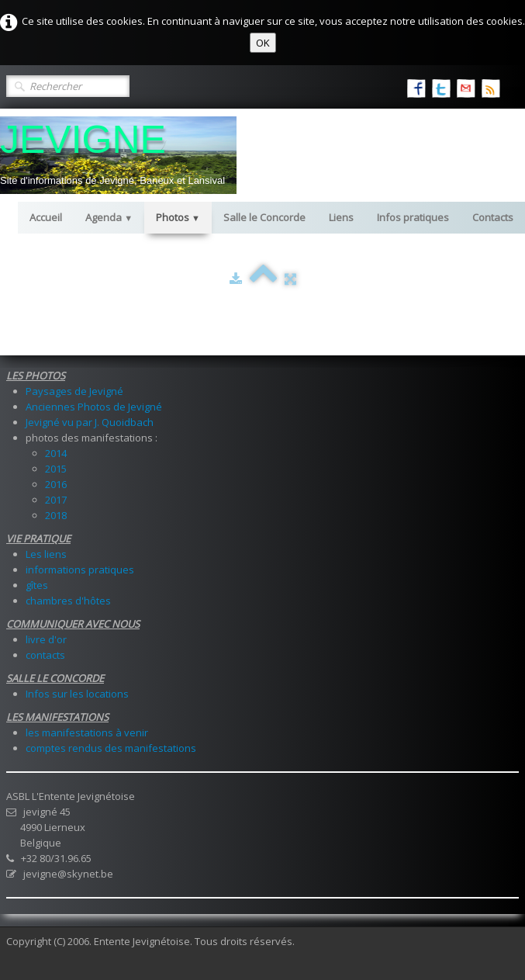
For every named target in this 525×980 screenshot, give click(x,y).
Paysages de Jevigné (74, 391)
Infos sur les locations (77, 694)
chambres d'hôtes (68, 601)
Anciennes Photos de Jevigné (94, 407)
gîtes (37, 585)
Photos (178, 217)
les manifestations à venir (87, 732)
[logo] (118, 155)
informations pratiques (80, 570)
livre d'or (46, 639)
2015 (56, 469)
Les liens (46, 554)
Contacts (493, 217)
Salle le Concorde (264, 217)
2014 (56, 453)
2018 (56, 515)
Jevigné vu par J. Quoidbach (90, 422)
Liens (341, 217)
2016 (56, 484)
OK (263, 43)
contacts (45, 655)
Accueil (46, 217)
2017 (56, 500)
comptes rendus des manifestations (111, 748)
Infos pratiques (413, 217)
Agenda (109, 217)
